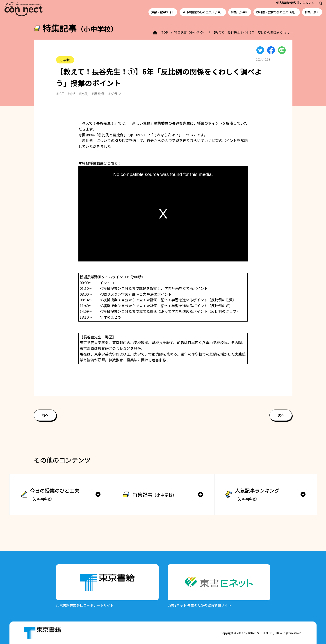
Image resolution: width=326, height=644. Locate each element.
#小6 (72, 94)
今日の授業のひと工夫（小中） (203, 12)
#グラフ (115, 94)
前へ (45, 415)
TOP (165, 32)
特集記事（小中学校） (190, 32)
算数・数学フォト (163, 12)
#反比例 (98, 94)
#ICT (60, 94)
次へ (281, 415)
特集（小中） (240, 12)
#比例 (84, 94)
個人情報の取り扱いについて (295, 3)
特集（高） (312, 12)
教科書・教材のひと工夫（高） (277, 12)
